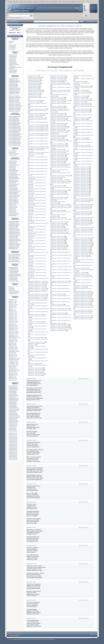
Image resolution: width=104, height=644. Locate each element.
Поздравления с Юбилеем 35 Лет (81, 177)
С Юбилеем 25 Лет (13, 439)
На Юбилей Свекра (13, 423)
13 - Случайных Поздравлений (64, 71)
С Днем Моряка (12, 183)
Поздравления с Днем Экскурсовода (58, 247)
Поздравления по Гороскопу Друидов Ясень (38, 171)
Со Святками (12, 49)
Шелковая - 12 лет (13, 317)
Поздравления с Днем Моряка (57, 150)
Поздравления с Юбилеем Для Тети (81, 249)
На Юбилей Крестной (14, 400)
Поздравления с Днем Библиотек (57, 77)
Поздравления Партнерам (15, 245)
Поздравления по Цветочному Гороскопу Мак (38, 223)
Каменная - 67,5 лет (13, 373)
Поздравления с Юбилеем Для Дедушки (82, 202)
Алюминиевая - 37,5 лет (14, 351)
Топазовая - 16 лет (13, 323)
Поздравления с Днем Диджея (57, 108)
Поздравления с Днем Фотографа (58, 239)
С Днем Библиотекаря (14, 165)
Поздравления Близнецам (15, 81)
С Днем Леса (12, 69)
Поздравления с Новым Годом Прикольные (60, 329)
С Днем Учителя (12, 205)
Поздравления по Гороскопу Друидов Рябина (38, 160)
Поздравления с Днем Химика (57, 241)
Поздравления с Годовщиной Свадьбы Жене (38, 349)
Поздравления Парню (14, 243)
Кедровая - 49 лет (13, 366)
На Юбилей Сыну (13, 425)
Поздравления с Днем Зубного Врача (59, 118)
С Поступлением (13, 151)
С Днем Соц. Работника (14, 196)
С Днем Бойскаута (13, 58)
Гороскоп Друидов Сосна (15, 141)
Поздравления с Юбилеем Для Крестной (83, 218)
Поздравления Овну (13, 79)
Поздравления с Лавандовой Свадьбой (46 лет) (61, 299)
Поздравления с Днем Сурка (56, 226)
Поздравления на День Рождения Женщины (38, 106)
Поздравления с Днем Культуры (57, 137)
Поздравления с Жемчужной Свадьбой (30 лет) (61, 255)
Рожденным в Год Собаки (15, 110)
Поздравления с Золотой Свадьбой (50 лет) (60, 264)
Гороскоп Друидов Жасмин (15, 123)
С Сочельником (12, 48)
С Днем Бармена (13, 164)
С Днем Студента (13, 155)
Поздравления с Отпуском (79, 82)
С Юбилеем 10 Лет (13, 433)
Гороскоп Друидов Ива (14, 125)
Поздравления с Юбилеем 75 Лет (81, 189)
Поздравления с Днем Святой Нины (58, 197)
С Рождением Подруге (14, 281)
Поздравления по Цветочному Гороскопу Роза (38, 252)
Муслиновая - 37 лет (13, 350)
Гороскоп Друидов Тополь (15, 142)
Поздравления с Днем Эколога (57, 244)
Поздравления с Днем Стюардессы (58, 225)
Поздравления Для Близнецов (35, 77)
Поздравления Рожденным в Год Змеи (36, 284)
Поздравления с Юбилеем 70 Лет (81, 187)
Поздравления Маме (13, 236)
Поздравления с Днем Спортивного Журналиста (61, 219)
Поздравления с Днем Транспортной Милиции (60, 233)
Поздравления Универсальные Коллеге (82, 300)
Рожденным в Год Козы (14, 100)
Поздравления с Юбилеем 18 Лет (81, 171)
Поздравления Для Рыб (33, 89)
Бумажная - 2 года (13, 301)
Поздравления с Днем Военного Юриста (59, 90)
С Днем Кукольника (13, 176)
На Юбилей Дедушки (14, 389)
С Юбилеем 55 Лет (13, 447)
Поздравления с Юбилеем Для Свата (82, 239)
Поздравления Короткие (14, 232)
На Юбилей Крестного (14, 398)
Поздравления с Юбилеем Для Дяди (82, 207)
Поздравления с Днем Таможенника (58, 229)
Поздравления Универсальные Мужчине (82, 306)
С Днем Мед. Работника (14, 179)
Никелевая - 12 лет (13, 316)
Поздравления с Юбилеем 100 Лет (81, 168)
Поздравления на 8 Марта (34, 102)
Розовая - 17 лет (13, 324)
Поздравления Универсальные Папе (82, 310)
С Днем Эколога (12, 211)
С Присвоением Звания (14, 292)
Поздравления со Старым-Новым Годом (82, 283)
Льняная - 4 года (13, 304)
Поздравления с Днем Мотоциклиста (58, 151)
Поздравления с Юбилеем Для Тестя (82, 248)
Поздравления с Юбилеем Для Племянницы (83, 235)
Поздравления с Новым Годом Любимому (59, 328)
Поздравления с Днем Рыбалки (57, 192)
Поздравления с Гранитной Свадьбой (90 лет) (38, 361)
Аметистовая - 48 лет (14, 365)
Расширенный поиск (91, 21)
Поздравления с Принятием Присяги (82, 99)
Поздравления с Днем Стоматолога (58, 222)
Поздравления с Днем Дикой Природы (59, 109)
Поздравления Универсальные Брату (82, 291)
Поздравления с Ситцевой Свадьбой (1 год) (83, 135)
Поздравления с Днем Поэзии (57, 163)
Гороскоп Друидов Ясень (15, 145)
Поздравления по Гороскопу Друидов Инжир (38, 135)
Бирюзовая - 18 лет (13, 325)
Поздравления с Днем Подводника (58, 158)
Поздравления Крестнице (15, 235)
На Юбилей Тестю (13, 427)
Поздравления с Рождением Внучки (81, 105)
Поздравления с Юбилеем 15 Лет (81, 170)
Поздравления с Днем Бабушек (35, 375)
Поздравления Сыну (14, 249)
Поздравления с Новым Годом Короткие (59, 325)
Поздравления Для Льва (33, 85)
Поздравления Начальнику (15, 240)
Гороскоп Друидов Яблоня (15, 144)
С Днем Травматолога (14, 203)
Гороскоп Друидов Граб (14, 121)
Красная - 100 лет (13, 380)
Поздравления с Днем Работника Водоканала (60, 167)
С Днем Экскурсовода (14, 214)
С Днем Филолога (13, 206)
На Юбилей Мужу (13, 406)
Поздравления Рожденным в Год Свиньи (37, 296)
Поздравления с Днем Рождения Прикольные (60, 183)
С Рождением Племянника (15, 274)
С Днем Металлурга (13, 180)
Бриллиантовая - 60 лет (14, 370)
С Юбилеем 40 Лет (13, 443)
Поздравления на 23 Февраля (34, 100)
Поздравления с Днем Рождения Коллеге (59, 181)
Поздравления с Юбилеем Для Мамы (82, 222)
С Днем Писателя (13, 187)
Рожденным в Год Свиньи (15, 108)
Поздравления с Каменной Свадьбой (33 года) (60, 270)
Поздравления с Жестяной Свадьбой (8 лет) (60, 258)
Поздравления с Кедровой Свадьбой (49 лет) (60, 278)
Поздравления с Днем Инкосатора (58, 119)
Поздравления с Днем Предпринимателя (59, 164)
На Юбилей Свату (13, 419)
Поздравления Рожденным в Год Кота (36, 287)
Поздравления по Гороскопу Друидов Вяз (37, 126)
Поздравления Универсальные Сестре (82, 317)
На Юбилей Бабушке (14, 386)
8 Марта (11, 43)
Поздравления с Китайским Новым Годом (59, 281)
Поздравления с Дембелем (34, 364)
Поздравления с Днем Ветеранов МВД (59, 83)
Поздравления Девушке (14, 224)
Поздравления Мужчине (14, 239)
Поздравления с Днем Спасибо (57, 218)
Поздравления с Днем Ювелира (57, 248)
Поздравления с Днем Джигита (57, 106)
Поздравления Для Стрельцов (35, 92)
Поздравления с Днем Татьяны (57, 231)
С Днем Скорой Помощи (14, 195)
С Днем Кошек (12, 66)
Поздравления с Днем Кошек (57, 129)
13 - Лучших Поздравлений (77, 71)
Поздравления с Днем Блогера (57, 79)
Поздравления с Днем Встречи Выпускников (60, 92)
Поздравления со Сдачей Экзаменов (82, 275)
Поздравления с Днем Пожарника (58, 160)
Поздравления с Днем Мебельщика (58, 139)
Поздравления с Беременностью (35, 314)
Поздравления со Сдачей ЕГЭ (80, 274)
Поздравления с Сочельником (80, 138)
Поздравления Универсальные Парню (82, 312)
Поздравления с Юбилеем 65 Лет (81, 186)
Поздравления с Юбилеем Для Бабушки (82, 196)
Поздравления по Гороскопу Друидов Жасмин (38, 131)
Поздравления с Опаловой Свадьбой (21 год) (84, 79)
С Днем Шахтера (13, 210)
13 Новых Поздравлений (51, 71)
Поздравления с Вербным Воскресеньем (37, 335)
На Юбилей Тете (13, 429)
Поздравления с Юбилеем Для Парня (82, 231)
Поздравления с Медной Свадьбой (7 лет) (60, 309)
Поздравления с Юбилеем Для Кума (82, 219)
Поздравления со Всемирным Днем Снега (83, 265)
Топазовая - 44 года (13, 361)
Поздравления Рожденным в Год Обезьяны (37, 291)
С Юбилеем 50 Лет (13, 446)
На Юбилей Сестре (13, 424)
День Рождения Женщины (15, 255)
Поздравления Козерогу (14, 91)
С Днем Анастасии (13, 55)
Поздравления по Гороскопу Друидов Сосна (38, 163)
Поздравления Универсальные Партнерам (83, 313)
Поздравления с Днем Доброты (57, 113)
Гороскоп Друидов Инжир (15, 126)
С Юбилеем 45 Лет (13, 444)
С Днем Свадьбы (13, 71)
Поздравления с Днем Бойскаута (57, 80)
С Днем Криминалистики (14, 175)
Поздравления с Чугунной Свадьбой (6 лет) (83, 161)
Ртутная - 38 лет (12, 353)
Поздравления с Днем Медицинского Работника (61, 141)
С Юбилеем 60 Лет (13, 448)
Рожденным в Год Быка (14, 96)
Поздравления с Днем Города (57, 102)
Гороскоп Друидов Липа (14, 133)
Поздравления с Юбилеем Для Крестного (83, 215)
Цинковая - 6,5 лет (13, 308)
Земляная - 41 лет (13, 357)
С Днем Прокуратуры (14, 192)
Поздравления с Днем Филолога (57, 238)
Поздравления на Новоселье (34, 116)
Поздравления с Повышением (80, 90)
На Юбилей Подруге (13, 414)
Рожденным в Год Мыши (14, 104)
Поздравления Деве (13, 86)
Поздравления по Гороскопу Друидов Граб (37, 128)
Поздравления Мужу (13, 238)
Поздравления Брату (14, 223)
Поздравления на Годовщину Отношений (37, 103)
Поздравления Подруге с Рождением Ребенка (38, 278)
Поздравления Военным (33, 76)
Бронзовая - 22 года (13, 331)
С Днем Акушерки (13, 161)
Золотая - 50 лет (13, 368)
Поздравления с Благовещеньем (35, 322)
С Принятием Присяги (14, 291)
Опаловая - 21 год (13, 330)
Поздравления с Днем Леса (56, 138)
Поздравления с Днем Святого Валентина (59, 194)
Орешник (15, 137)
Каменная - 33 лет (13, 346)
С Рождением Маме (13, 278)
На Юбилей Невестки (14, 410)
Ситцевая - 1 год (13, 300)
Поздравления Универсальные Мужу (82, 304)
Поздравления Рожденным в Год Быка (36, 281)
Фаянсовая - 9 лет (13, 312)
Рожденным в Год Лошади (15, 103)
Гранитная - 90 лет (13, 379)
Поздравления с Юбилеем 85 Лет (81, 192)
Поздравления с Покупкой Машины (81, 92)
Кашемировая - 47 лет (14, 364)
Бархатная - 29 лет (13, 340)
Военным (11, 287)
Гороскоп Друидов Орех (14, 135)
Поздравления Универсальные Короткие (82, 302)
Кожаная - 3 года (13, 302)
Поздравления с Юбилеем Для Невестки (83, 228)
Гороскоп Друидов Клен (14, 131)
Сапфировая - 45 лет (14, 362)
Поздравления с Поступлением (80, 96)
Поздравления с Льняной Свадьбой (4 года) (60, 302)
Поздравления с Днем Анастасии (35, 371)
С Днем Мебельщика (13, 177)
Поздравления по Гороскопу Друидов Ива (37, 134)
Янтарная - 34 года (13, 347)
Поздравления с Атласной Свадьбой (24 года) (38, 309)
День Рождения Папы (14, 260)
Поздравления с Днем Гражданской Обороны (60, 103)
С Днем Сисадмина (13, 198)
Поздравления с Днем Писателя (57, 157)
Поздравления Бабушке (14, 221)
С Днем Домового (13, 63)
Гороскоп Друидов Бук (14, 118)
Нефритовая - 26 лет (13, 336)
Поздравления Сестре (14, 247)
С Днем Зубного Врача (14, 170)
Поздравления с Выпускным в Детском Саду (38, 339)
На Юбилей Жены (13, 394)
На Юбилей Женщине (14, 395)
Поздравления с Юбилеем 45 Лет (81, 180)
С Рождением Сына (13, 277)
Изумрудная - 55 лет (13, 369)
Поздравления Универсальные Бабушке (82, 288)
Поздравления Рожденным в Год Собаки (37, 297)
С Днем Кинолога (13, 173)
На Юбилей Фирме (13, 431)
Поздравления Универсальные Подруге (82, 316)
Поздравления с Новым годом (57, 323)
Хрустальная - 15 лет (14, 321)
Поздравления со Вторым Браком (81, 268)
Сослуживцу (12, 290)
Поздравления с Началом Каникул (58, 313)
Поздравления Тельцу (14, 80)
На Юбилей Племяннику (14, 416)
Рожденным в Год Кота (14, 101)
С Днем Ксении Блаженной (15, 67)
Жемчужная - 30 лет (13, 342)
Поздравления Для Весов (34, 79)
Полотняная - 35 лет (13, 349)
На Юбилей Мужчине (14, 408)
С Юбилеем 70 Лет (13, 451)
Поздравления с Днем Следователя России (60, 206)
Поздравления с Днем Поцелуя (57, 161)
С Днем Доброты (13, 62)
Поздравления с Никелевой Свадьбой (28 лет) (60, 320)
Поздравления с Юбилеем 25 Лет (81, 174)
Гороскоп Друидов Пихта (15, 138)
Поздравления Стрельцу (14, 90)
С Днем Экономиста (13, 213)
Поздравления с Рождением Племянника (83, 112)
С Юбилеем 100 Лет (13, 459)
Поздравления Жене (13, 228)
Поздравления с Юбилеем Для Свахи (82, 241)
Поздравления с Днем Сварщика (57, 193)
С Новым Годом (12, 45)
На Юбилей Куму (13, 402)
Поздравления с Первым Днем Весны (82, 86)
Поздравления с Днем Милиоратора (58, 145)
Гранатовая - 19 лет (13, 327)
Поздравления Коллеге (14, 231)
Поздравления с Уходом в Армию (81, 145)
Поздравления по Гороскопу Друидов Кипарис (38, 144)
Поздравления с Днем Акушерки (35, 369)
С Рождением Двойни (14, 271)
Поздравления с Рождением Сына (81, 118)
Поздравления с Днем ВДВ (56, 82)
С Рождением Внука (13, 267)
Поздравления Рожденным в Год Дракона (37, 283)
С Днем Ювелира (13, 216)
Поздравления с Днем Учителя (57, 236)
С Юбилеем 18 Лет (13, 436)
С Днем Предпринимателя (15, 191)
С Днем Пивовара (13, 186)
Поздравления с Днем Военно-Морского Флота (61, 85)
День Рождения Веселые (15, 261)
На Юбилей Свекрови (14, 421)
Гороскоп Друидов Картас (15, 127)
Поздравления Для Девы (33, 82)
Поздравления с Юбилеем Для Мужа (82, 223)
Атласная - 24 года (13, 334)
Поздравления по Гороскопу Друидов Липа (37, 148)
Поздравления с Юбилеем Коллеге (81, 252)
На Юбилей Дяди (13, 393)
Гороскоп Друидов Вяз (14, 119)
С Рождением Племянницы (15, 276)
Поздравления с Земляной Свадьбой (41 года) (60, 261)
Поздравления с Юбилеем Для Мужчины (83, 225)
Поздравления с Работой (79, 102)
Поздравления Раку (13, 83)
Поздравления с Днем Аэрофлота (35, 374)
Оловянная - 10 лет (13, 313)
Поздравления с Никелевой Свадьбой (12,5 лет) (61, 317)
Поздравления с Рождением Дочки (81, 111)
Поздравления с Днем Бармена (57, 76)
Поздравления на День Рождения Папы (37, 113)
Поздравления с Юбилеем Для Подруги (82, 238)
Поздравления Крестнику (15, 234)
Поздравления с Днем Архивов (35, 372)
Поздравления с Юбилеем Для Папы (82, 229)
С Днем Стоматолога (14, 199)
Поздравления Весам (14, 87)
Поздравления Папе (13, 242)
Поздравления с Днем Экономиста (58, 245)
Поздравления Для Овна (33, 86)
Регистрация (11, 18)
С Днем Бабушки (13, 56)
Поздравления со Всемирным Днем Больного (84, 262)
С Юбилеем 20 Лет (13, 437)
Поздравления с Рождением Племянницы (83, 115)
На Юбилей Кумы (13, 404)
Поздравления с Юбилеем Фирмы (81, 255)
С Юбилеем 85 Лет (13, 455)
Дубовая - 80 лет (13, 377)
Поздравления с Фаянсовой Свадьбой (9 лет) (84, 150)
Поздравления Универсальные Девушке (82, 293)
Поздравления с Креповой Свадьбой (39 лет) (60, 291)
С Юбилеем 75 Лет (13, 452)
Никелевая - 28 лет (13, 339)
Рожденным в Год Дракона (15, 97)
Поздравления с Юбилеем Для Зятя (81, 213)
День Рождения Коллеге (14, 256)
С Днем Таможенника (14, 202)
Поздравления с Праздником (80, 98)
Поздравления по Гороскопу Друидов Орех (37, 152)
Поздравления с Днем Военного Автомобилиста (61, 87)
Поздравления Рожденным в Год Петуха (37, 294)
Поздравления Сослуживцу (80, 287)
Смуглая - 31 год (13, 343)
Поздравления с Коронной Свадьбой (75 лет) (60, 286)
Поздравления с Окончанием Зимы (58, 330)
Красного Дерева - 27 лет (15, 338)
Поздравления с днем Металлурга (58, 144)
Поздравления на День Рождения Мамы (37, 109)
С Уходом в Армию (13, 294)
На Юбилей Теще (13, 428)
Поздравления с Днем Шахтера (57, 242)
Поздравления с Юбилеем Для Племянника (83, 232)
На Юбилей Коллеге (13, 401)
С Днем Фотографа (13, 207)
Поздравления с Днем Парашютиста (58, 154)
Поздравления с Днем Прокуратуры (58, 166)
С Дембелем (12, 288)
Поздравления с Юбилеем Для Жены (82, 212)
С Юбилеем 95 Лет (13, 458)
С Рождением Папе (13, 280)
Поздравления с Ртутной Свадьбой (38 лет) (83, 124)
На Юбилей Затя (13, 397)
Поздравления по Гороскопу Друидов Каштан (38, 141)
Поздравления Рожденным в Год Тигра (36, 299)
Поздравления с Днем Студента (57, 223)
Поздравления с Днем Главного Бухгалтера (60, 100)
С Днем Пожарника (13, 190)
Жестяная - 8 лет (13, 310)
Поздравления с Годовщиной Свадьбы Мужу (38, 352)
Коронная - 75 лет (13, 376)
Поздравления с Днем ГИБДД (57, 99)
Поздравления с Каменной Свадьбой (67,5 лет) (61, 273)
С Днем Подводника (13, 188)
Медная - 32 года (13, 345)
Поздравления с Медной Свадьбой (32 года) (60, 306)
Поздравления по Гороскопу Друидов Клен (37, 147)
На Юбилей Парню (13, 413)
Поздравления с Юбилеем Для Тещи (82, 251)
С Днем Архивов (13, 162)
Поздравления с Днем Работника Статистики (60, 173)
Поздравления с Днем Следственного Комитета (61, 207)
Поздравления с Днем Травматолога (58, 232)
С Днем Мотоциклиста (14, 184)
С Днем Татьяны (13, 73)
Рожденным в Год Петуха (15, 107)
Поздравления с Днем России (57, 186)
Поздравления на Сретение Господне (36, 118)
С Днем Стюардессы (14, 201)
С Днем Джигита (13, 61)
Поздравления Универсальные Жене (82, 297)
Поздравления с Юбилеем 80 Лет (81, 190)
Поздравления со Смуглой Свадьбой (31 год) (83, 277)
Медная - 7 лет (12, 309)
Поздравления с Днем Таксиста (57, 228)
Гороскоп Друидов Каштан (15, 129)
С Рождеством (12, 46)
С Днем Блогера (12, 166)
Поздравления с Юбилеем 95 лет (81, 194)
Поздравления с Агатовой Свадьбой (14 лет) (38, 300)
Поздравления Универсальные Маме (82, 303)
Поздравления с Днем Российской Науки (59, 190)
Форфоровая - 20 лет (14, 328)
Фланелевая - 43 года (14, 359)
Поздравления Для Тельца (34, 93)
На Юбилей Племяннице (14, 417)
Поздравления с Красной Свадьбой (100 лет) (60, 288)
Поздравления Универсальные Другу (82, 296)
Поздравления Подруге (14, 246)
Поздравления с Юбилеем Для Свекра (82, 242)
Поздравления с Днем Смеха (57, 210)
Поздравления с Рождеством (80, 119)
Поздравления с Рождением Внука (81, 103)
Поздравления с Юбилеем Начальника (82, 254)
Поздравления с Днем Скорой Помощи (59, 205)
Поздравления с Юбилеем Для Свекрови (83, 244)
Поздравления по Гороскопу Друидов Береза (38, 122)
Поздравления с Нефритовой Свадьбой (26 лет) (61, 314)
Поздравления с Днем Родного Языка (58, 180)
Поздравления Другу (14, 227)
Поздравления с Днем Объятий (57, 152)
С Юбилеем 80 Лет (13, 454)
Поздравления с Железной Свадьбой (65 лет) (60, 252)
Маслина (15, 134)
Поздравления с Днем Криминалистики (59, 131)
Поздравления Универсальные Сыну (82, 319)
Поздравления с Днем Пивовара (57, 155)
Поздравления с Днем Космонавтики (58, 128)
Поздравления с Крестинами (56, 294)
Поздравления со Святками (80, 273)
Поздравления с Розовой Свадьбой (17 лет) (83, 121)
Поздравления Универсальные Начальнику (83, 307)
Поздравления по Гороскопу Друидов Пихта (38, 157)
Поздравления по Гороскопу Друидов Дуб (37, 129)
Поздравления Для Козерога (34, 83)
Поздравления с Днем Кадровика (58, 124)
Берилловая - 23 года (14, 332)
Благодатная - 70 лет (14, 375)
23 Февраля (11, 41)
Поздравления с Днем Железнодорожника (60, 116)
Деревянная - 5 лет (13, 305)
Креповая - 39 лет (13, 354)
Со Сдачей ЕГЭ (12, 152)
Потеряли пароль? (18, 18)
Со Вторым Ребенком (14, 270)
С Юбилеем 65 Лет (13, 450)
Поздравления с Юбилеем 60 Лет (81, 184)
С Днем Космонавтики (14, 65)
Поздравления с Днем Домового (57, 115)
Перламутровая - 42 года (14, 358)
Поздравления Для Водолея (34, 80)
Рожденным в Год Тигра (14, 111)
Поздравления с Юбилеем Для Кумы (82, 221)
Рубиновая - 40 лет (13, 355)
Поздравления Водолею (14, 92)
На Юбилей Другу (13, 391)
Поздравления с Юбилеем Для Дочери (82, 205)
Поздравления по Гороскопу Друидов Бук (37, 125)
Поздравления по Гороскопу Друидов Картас (38, 138)
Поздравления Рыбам (14, 94)
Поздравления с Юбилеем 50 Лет (81, 181)
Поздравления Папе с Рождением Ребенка (37, 119)
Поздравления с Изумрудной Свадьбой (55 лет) (61, 267)
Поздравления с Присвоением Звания (82, 100)
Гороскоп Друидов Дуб (14, 122)
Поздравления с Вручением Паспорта (36, 338)
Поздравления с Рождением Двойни (81, 109)
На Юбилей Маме (13, 405)
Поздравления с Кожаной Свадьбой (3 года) (60, 283)
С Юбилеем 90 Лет (13, 456)
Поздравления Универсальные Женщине (83, 299)
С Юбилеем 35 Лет (13, 441)
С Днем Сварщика (13, 194)
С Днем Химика (12, 209)
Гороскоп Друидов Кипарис (15, 130)
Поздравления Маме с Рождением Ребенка (37, 98)
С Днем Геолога (12, 168)
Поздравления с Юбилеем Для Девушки (82, 200)
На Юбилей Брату (13, 387)
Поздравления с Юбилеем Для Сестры (82, 245)
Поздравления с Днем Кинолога (57, 125)
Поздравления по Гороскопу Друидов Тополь (38, 166)
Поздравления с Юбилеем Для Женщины (83, 209)
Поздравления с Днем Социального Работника (61, 212)
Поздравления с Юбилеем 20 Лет (81, 173)
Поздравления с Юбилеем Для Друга (82, 206)
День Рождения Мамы (14, 257)
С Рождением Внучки (14, 269)
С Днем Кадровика (13, 172)
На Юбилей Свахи (13, 420)
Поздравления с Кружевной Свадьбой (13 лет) (60, 296)
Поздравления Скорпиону (15, 88)
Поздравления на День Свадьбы (35, 115)
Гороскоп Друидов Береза (15, 116)
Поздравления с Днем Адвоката (35, 368)
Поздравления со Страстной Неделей (82, 286)
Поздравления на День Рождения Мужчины (38, 111)
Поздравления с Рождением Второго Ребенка (84, 106)
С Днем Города (12, 59)
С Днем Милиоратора (14, 181)
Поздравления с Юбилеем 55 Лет (81, 183)
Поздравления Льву (13, 84)
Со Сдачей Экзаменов (14, 154)
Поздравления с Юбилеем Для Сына (82, 247)
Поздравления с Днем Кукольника (58, 135)
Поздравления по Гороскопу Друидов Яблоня (38, 168)
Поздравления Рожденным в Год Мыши (37, 290)
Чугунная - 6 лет (12, 306)
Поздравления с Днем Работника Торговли (60, 176)
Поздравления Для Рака (33, 87)
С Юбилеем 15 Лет (13, 435)
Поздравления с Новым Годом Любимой (59, 326)
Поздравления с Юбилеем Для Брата (82, 199)
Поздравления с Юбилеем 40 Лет (81, 179)
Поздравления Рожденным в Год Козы (36, 286)
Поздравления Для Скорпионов (35, 90)
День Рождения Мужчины (15, 259)
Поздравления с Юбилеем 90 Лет (81, 193)
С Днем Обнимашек (13, 70)
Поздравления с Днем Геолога (57, 98)
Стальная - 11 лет (13, 315)
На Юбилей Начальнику (14, 409)
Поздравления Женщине (14, 230)
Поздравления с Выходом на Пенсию (36, 342)
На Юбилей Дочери (13, 390)
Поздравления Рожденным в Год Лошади (37, 288)
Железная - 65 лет (13, 372)
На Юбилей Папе (13, 412)
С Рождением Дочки (13, 273)
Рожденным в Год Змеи (14, 99)
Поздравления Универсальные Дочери (82, 294)
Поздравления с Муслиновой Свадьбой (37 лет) (61, 310)
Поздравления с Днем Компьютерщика (59, 126)
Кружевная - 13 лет (13, 319)
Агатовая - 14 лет (13, 320)
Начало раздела (41, 71)
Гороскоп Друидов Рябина (15, 140)
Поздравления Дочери (14, 225)
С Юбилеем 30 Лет (13, 440)
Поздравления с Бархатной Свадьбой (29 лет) (38, 312)
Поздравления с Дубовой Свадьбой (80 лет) (60, 249)
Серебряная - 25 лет (13, 335)
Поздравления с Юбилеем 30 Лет (81, 176)
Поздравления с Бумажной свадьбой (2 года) (38, 332)
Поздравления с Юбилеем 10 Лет (81, 167)
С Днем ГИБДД (12, 169)
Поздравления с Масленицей (57, 304)
